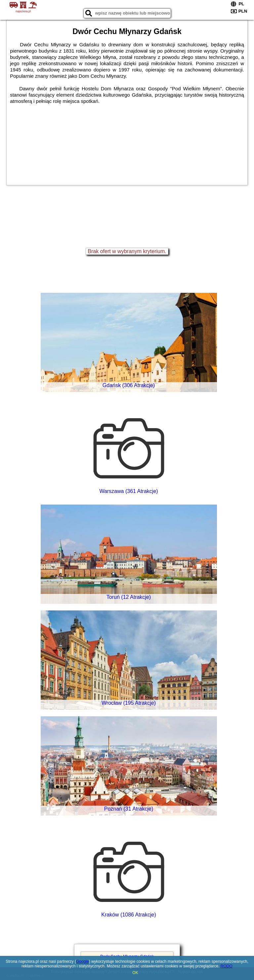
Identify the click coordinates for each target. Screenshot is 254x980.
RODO (227, 966)
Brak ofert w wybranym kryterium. (127, 251)
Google (83, 961)
